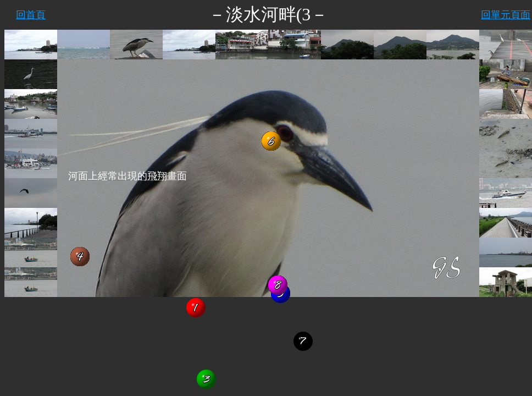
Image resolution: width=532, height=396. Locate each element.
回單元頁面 (506, 15)
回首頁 (31, 15)
